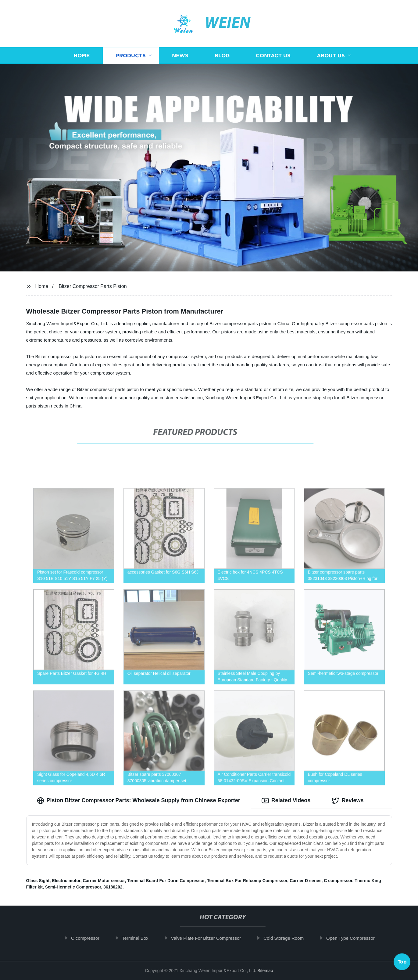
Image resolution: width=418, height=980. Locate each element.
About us (331, 56)
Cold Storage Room (289, 938)
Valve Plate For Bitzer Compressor (212, 938)
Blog (222, 56)
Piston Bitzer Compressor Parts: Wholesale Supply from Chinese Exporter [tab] (139, 801)
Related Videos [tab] (286, 801)
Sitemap (265, 971)
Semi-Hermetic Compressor (73, 887)
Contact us (273, 56)
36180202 (113, 887)
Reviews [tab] (348, 801)
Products (131, 56)
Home (82, 56)
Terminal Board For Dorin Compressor (166, 881)
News (180, 56)
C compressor (338, 881)
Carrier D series (305, 881)
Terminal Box (141, 938)
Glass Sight (38, 881)
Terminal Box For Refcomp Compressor (247, 881)
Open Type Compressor (356, 938)
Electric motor (66, 881)
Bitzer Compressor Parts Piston (93, 286)
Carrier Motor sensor (104, 881)
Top (402, 964)
